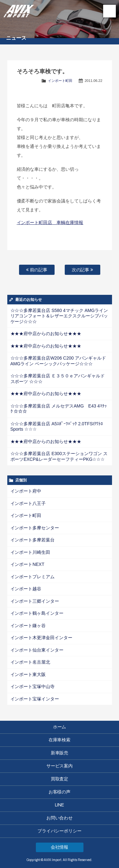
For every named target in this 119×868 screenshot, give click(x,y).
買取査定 (60, 779)
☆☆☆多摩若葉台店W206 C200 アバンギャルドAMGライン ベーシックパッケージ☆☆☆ (58, 361)
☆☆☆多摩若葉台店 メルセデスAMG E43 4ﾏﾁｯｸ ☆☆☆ (59, 409)
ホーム (60, 727)
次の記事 (83, 270)
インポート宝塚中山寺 (33, 686)
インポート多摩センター (35, 528)
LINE (60, 805)
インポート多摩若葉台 (33, 540)
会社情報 (60, 847)
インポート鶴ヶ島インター (37, 613)
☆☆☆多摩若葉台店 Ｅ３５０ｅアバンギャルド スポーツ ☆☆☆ (58, 379)
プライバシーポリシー (60, 831)
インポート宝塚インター (35, 699)
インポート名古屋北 (30, 662)
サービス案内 (60, 766)
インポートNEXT (27, 564)
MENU (109, 11)
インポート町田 (60, 81)
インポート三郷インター (35, 601)
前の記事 (37, 270)
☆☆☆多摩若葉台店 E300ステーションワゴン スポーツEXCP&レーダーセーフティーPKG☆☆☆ (59, 456)
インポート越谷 (26, 589)
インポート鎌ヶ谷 (28, 626)
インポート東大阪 (28, 674)
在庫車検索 (60, 740)
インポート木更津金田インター (42, 638)
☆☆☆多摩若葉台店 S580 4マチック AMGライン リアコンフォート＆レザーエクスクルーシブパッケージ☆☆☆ (59, 316)
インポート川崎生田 (30, 552)
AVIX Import (19, 10)
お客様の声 (60, 792)
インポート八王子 (28, 503)
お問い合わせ (60, 818)
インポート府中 (26, 491)
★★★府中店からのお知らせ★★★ (46, 334)
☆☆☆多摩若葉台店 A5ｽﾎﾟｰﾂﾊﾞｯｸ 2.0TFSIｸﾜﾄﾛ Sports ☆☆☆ (57, 427)
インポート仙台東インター (37, 650)
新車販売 (60, 753)
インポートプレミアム (33, 577)
